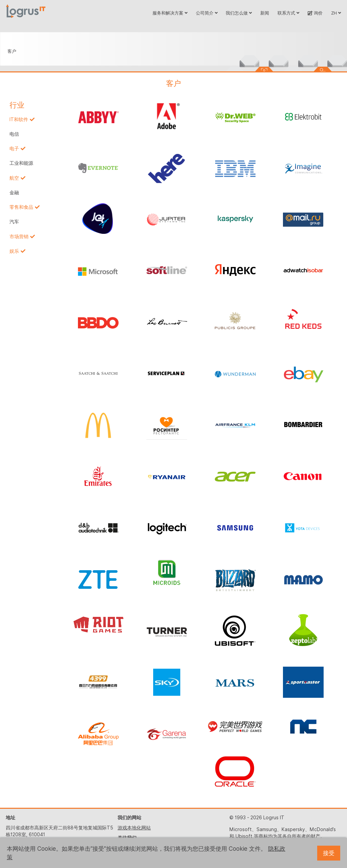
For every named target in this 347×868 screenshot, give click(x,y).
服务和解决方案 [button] (170, 13)
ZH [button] (336, 13)
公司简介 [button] (207, 13)
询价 (315, 13)
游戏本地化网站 (134, 828)
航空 (14, 178)
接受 (329, 853)
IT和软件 (19, 119)
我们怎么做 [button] (239, 13)
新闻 (265, 13)
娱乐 (14, 251)
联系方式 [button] (288, 13)
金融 (14, 193)
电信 (14, 134)
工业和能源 (21, 163)
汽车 (14, 222)
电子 (14, 149)
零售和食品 (21, 207)
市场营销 (19, 237)
